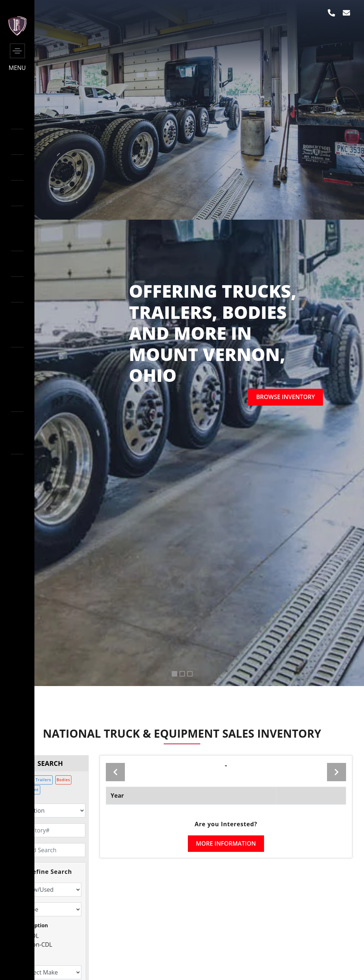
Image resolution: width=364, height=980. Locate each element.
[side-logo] (17, 34)
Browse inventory (285, 397)
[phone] (331, 13)
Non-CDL (40, 945)
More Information (226, 843)
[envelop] (346, 13)
